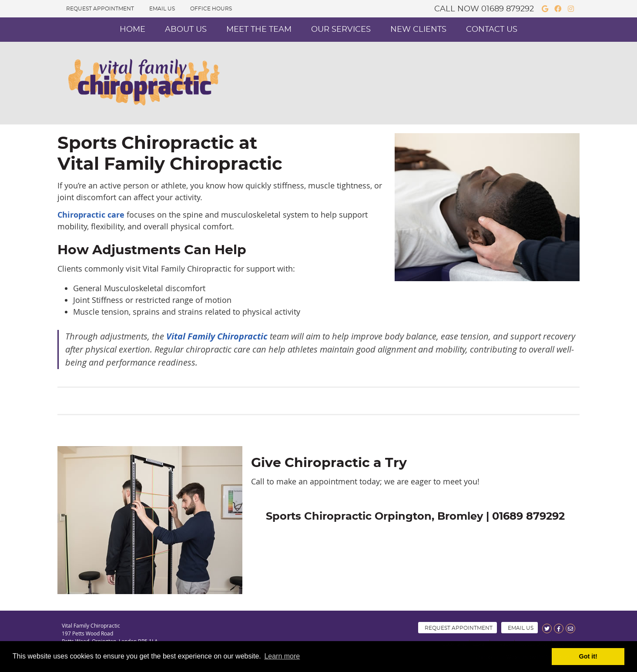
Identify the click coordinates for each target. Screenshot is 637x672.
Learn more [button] (282, 656)
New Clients (418, 30)
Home (132, 30)
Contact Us (492, 30)
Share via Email (570, 628)
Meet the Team (259, 30)
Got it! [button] (588, 656)
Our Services (341, 30)
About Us (186, 30)
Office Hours (211, 9)
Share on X (547, 628)
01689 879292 (508, 9)
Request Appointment (100, 9)
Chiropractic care (91, 215)
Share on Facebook (559, 628)
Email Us (162, 9)
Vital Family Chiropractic (217, 336)
